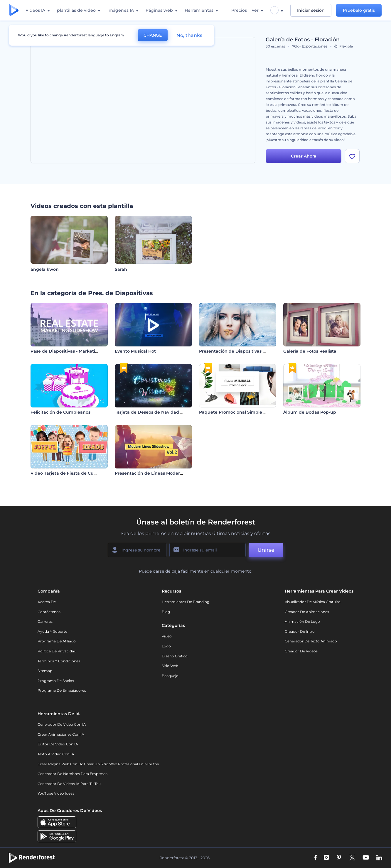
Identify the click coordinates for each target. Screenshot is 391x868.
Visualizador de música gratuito (313, 602)
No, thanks (189, 35)
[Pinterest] (339, 858)
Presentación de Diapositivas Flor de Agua (245, 351)
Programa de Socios (56, 681)
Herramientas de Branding (186, 602)
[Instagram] (326, 858)
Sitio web (170, 666)
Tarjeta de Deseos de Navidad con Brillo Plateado (168, 412)
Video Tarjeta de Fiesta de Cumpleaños (73, 473)
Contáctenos (49, 612)
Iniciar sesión (311, 10)
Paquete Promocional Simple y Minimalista (245, 412)
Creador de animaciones (307, 612)
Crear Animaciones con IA (61, 734)
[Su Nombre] (137, 550)
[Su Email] (208, 550)
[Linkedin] (379, 858)
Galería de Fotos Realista (310, 351)
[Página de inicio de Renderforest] (14, 10)
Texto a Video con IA (56, 754)
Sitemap (45, 671)
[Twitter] (352, 858)
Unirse (266, 550)
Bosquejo (170, 676)
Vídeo (167, 636)
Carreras (45, 621)
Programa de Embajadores (62, 690)
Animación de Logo (302, 621)
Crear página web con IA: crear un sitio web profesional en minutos (98, 764)
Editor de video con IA (58, 744)
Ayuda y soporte (52, 631)
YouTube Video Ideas (56, 793)
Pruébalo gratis (359, 10)
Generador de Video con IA (62, 724)
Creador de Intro (300, 631)
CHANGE (153, 35)
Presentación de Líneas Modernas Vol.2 (157, 473)
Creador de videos (301, 651)
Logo (166, 646)
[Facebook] (315, 858)
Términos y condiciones (59, 661)
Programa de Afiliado (57, 641)
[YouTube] (366, 858)
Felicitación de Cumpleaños (60, 412)
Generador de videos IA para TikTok (69, 784)
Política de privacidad (57, 651)
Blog (166, 612)
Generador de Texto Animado (311, 641)
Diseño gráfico (175, 656)
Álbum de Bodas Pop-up (310, 412)
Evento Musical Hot (135, 351)
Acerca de (47, 602)
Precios (239, 10)
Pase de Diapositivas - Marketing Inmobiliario (79, 351)
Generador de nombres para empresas (73, 774)
